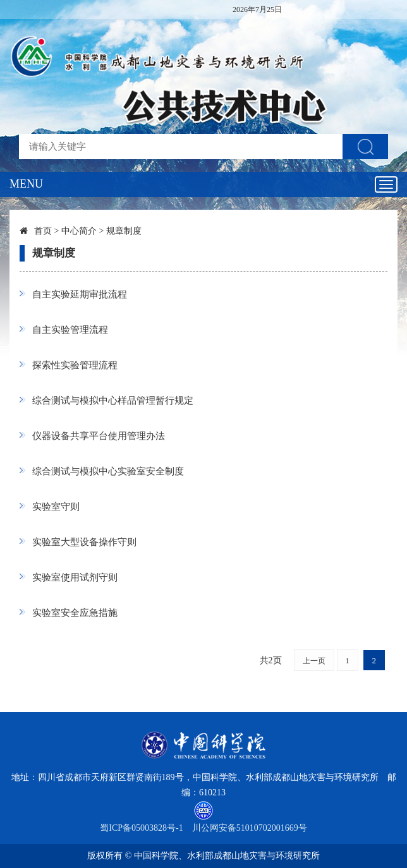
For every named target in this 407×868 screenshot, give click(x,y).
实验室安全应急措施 (75, 613)
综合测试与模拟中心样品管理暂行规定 (113, 401)
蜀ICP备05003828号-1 (141, 828)
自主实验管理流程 (70, 330)
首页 (43, 231)
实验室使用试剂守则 (75, 577)
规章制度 (124, 231)
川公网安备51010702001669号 (250, 828)
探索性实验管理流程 (75, 365)
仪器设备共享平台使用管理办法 (99, 436)
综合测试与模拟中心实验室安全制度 (108, 471)
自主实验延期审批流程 (80, 294)
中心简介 (79, 231)
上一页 (314, 661)
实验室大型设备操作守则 (84, 542)
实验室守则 (56, 507)
